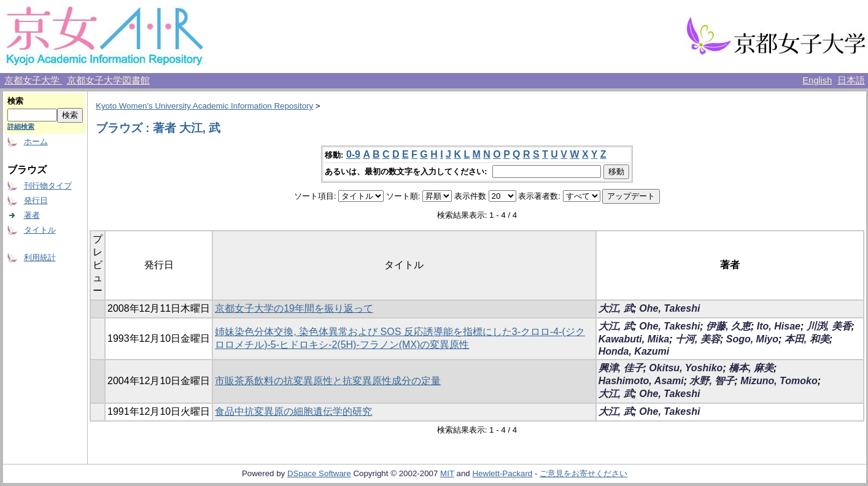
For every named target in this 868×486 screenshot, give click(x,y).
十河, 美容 (698, 339)
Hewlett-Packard (502, 473)
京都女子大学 (33, 80)
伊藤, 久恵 (728, 326)
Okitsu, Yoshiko (686, 368)
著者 (32, 215)
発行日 (36, 200)
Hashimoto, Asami (641, 381)
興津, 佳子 (621, 368)
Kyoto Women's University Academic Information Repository (204, 106)
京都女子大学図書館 (108, 80)
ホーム (36, 141)
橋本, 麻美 (751, 368)
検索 (15, 101)
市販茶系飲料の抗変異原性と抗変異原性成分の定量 (328, 381)
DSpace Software (319, 473)
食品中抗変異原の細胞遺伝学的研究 (293, 411)
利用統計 (40, 257)
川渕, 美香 (829, 326)
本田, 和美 (807, 339)
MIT (447, 473)
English (817, 80)
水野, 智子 (712, 381)
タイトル (40, 230)
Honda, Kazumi (634, 351)
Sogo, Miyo (752, 339)
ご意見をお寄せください (583, 473)
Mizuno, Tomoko (779, 381)
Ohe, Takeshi (669, 308)
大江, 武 (616, 308)
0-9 (353, 154)
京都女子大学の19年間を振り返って (294, 308)
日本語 (851, 80)
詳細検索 (21, 126)
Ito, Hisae (779, 326)
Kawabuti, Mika (634, 339)
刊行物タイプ (48, 186)
